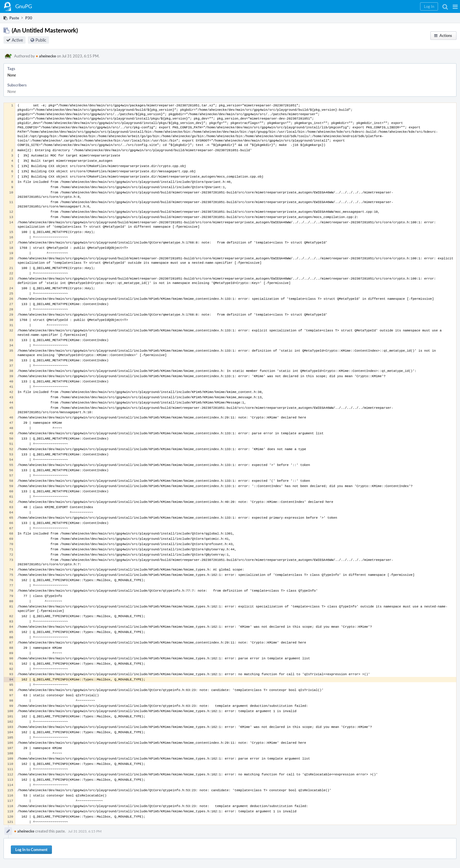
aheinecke (46, 56)
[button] (455, 6)
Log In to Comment (31, 850)
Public (41, 40)
